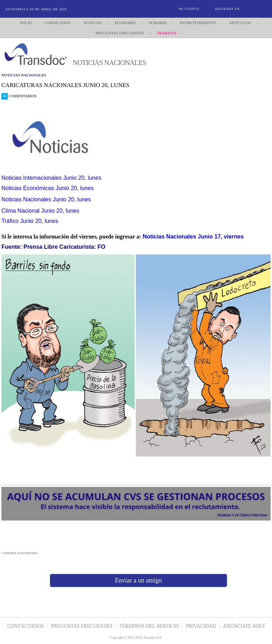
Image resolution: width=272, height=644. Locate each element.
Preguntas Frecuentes (120, 33)
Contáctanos (26, 626)
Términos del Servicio (150, 626)
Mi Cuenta (189, 9)
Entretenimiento (198, 23)
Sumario (158, 23)
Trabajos (167, 33)
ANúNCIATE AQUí (244, 626)
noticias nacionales (24, 75)
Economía (125, 23)
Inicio (26, 23)
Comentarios (19, 96)
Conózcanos (57, 23)
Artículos (240, 23)
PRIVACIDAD (202, 626)
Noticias (93, 23)
